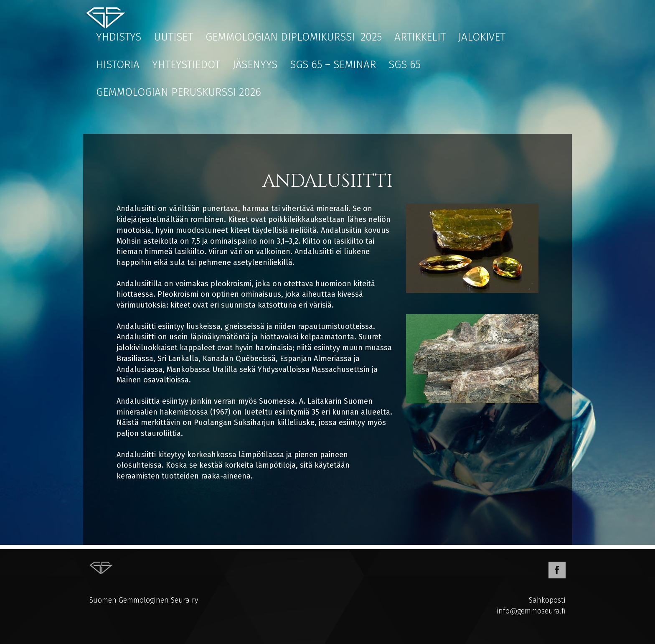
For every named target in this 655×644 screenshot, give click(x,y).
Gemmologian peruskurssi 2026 (179, 92)
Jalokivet (482, 37)
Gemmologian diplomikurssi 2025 (294, 37)
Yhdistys (119, 37)
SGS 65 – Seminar (333, 65)
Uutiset (173, 37)
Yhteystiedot (186, 65)
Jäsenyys (255, 65)
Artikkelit (420, 37)
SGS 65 (405, 65)
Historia (118, 65)
